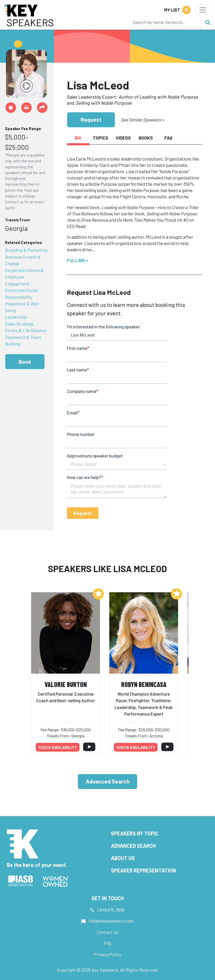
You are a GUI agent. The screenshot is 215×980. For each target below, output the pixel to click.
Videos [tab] (123, 138)
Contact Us (107, 932)
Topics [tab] (101, 138)
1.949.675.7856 (111, 910)
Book (25, 362)
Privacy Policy (107, 954)
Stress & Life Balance (26, 330)
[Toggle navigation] (203, 10)
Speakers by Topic (135, 833)
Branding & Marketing (26, 250)
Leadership (16, 317)
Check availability (58, 747)
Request (91, 119)
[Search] (166, 22)
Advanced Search (108, 781)
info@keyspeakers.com (111, 921)
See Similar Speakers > (142, 120)
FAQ (107, 943)
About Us (123, 858)
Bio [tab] (78, 138)
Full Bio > (77, 260)
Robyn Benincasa (144, 684)
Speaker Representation (143, 870)
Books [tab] (146, 138)
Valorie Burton (66, 684)
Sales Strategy (19, 324)
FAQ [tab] (168, 138)
